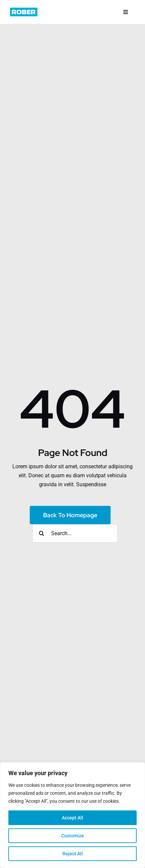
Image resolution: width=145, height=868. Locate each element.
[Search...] (75, 533)
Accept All (72, 818)
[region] (72, 815)
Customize (72, 836)
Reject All (73, 854)
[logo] (24, 10)
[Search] (42, 533)
